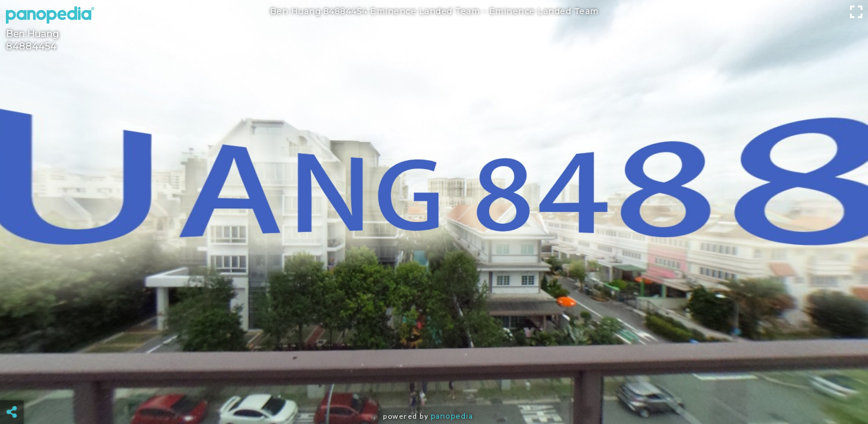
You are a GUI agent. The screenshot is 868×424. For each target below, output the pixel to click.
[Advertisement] (434, 383)
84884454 (31, 46)
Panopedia (452, 416)
